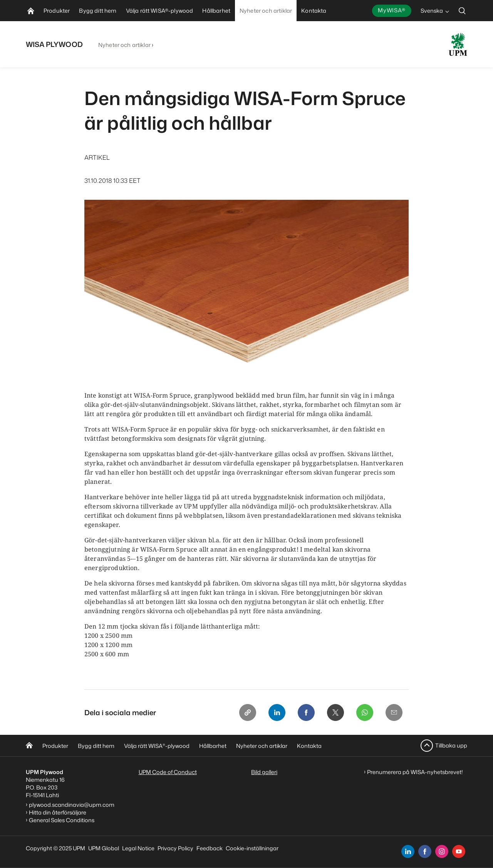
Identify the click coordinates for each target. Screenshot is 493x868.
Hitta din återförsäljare (58, 812)
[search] (462, 11)
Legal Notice (138, 848)
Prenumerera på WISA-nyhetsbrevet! (415, 772)
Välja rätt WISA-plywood (157, 746)
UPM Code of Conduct (168, 772)
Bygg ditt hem (96, 746)
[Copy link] (248, 712)
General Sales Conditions (62, 820)
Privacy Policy (175, 848)
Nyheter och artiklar (124, 45)
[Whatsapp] (365, 712)
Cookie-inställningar (252, 848)
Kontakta (309, 746)
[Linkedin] (277, 712)
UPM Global (104, 848)
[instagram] (442, 851)
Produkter (55, 746)
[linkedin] (408, 851)
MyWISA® (392, 10)
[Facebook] (306, 712)
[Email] (394, 712)
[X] (335, 712)
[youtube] (459, 851)
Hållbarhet (213, 746)
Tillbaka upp (451, 745)
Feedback (210, 848)
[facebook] (425, 851)
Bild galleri (264, 772)
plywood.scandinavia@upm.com (72, 805)
